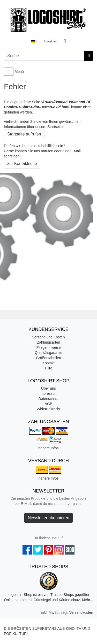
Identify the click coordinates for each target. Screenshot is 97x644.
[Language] (34, 41)
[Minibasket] (65, 41)
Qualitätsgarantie (49, 353)
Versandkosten (81, 612)
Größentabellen (48, 358)
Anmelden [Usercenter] (50, 41)
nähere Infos (49, 448)
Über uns (48, 388)
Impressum (48, 393)
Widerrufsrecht (48, 409)
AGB (49, 404)
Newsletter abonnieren (48, 518)
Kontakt (48, 363)
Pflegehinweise (48, 347)
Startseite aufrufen (24, 134)
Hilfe (48, 368)
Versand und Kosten (48, 337)
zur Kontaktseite (22, 164)
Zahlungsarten (49, 342)
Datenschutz (49, 399)
